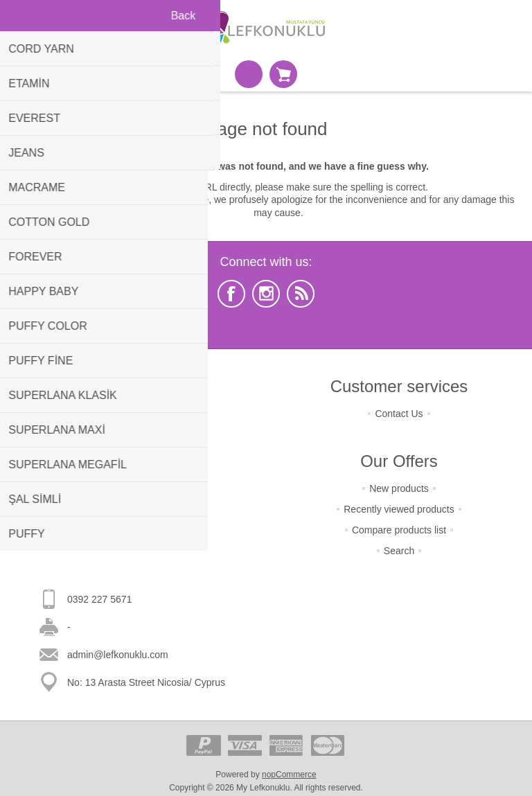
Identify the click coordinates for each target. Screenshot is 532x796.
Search (399, 551)
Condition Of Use (133, 476)
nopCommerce (289, 775)
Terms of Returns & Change (133, 414)
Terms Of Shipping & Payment (133, 434)
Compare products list (399, 530)
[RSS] (301, 294)
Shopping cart (283, 74)
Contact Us (399, 414)
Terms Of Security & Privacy (133, 455)
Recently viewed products (399, 509)
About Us (133, 497)
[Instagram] (266, 294)
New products (399, 488)
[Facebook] (231, 294)
